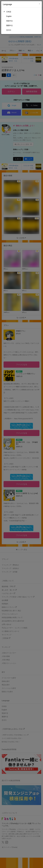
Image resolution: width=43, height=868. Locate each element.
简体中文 (10, 21)
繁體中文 (10, 25)
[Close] (40, 4)
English (9, 16)
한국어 (9, 30)
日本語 (9, 12)
